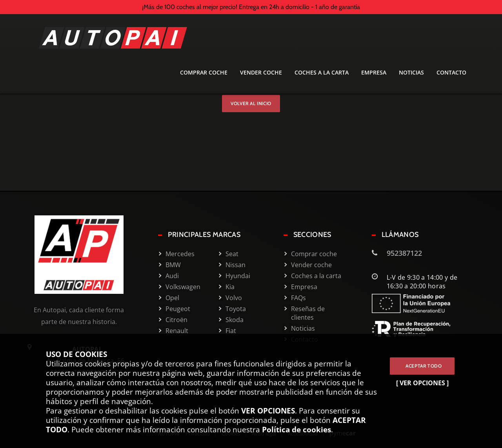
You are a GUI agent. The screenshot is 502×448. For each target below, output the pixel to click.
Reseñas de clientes (308, 313)
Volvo (234, 298)
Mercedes (180, 254)
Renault (177, 331)
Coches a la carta (322, 72)
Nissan (236, 265)
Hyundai (238, 276)
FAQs (298, 298)
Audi (172, 276)
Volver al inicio (251, 103)
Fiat (231, 331)
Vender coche (261, 72)
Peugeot (178, 309)
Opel (172, 298)
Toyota (236, 309)
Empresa (374, 72)
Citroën (176, 320)
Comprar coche (204, 72)
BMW (173, 265)
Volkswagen (183, 287)
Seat (232, 254)
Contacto (451, 72)
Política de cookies (296, 429)
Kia (230, 287)
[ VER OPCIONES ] (422, 383)
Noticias (411, 72)
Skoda (235, 320)
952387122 (404, 253)
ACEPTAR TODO (422, 366)
